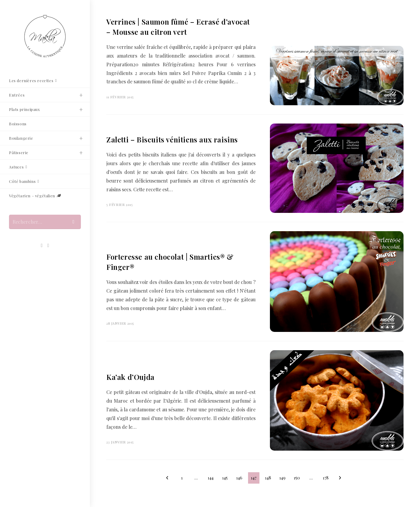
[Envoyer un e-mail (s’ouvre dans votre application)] (48, 245)
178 (326, 478)
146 (239, 478)
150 (297, 478)
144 (211, 478)
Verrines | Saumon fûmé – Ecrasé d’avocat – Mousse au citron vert (178, 27)
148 (268, 478)
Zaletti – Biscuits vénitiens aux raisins (172, 139)
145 (225, 478)
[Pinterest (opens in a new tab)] (42, 245)
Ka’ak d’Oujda (130, 377)
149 (282, 478)
